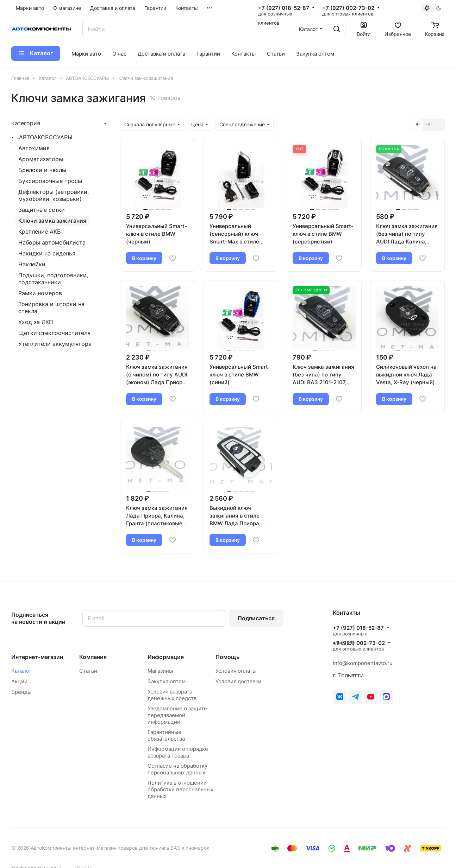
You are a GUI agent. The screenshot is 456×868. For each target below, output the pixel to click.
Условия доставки (238, 681)
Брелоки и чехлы (42, 170)
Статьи (88, 671)
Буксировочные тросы (50, 181)
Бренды (21, 692)
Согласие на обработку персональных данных (177, 769)
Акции (19, 681)
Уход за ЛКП (36, 322)
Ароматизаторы (41, 159)
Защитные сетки (42, 210)
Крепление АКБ (40, 232)
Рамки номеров (40, 293)
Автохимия (34, 148)
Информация (166, 657)
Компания (93, 657)
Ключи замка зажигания (52, 221)
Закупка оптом (167, 681)
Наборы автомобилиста (52, 242)
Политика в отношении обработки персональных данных (180, 789)
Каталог (21, 671)
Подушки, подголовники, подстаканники (53, 279)
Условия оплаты (236, 671)
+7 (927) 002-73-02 (348, 8)
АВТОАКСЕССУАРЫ (46, 137)
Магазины (160, 671)
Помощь (227, 657)
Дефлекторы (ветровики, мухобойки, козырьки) (54, 195)
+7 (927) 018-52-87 (284, 8)
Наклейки (32, 264)
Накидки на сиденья (47, 253)
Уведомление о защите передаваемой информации (177, 715)
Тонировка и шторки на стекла (51, 308)
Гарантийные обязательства (166, 735)
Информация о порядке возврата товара (178, 752)
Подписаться (256, 618)
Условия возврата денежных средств (172, 695)
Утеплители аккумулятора (55, 344)
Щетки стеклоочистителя (54, 333)
